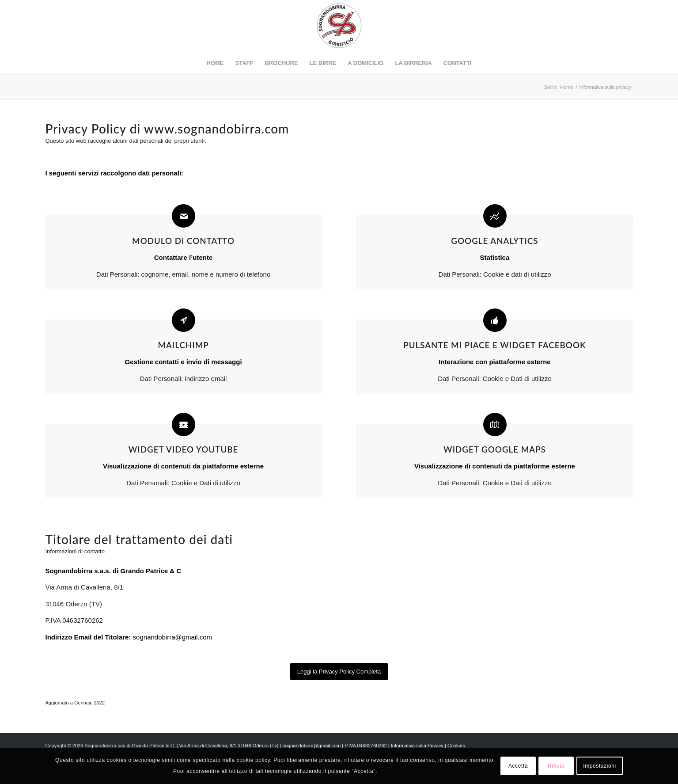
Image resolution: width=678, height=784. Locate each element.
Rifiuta (556, 766)
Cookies (456, 746)
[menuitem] (215, 63)
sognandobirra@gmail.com (172, 637)
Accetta (518, 766)
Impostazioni (600, 766)
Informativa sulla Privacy (417, 746)
